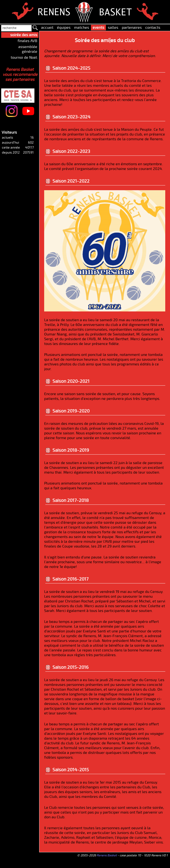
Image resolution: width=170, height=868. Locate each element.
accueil (47, 28)
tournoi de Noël (24, 58)
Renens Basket (107, 855)
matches (82, 28)
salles (113, 28)
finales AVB (27, 41)
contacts (153, 28)
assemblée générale (28, 49)
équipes (64, 28)
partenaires (132, 28)
